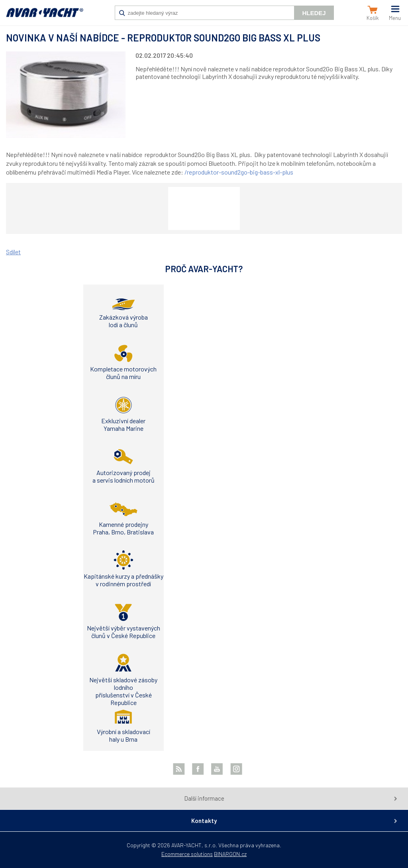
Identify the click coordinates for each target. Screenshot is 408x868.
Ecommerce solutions (187, 854)
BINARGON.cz (230, 854)
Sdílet (13, 252)
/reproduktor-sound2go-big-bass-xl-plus (239, 172)
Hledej (314, 13)
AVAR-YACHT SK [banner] (45, 17)
